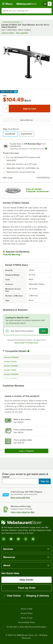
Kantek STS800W (11, 374)
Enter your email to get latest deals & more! (25, 475)
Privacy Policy (33, 343)
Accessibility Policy (27, 622)
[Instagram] (4, 539)
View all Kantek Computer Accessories (37, 190)
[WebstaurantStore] (26, 522)
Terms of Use (19, 343)
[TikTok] (26, 539)
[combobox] (26, 11)
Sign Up (45, 481)
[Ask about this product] (26, 331)
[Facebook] (18, 539)
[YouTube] (11, 539)
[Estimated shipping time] (46, 149)
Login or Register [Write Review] (26, 451)
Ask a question (22, 33)
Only (5, 96)
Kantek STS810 (10, 370)
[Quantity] (6, 109)
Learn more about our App (23, 512)
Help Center (26, 580)
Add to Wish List (27, 120)
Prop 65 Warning (11, 255)
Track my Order (27, 588)
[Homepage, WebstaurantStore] (27, 4)
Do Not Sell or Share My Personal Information (27, 627)
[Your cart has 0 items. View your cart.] (47, 4)
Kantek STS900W (11, 357)
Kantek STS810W (11, 366)
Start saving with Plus (20, 498)
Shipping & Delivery (36, 596)
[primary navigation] (7, 4)
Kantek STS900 (10, 362)
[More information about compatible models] (28, 351)
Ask (44, 331)
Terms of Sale (26, 609)
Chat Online (12, 596)
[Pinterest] (33, 539)
